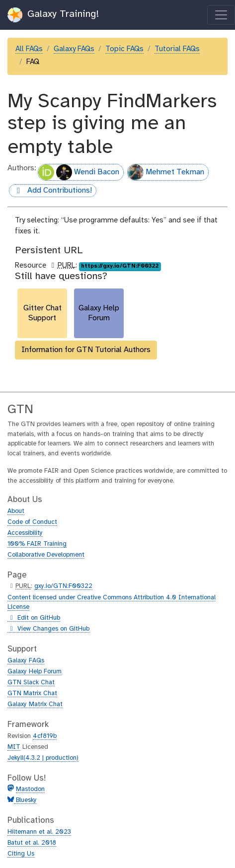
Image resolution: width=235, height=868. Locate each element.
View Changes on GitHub (48, 629)
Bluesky (25, 800)
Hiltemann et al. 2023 (39, 832)
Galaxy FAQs (74, 49)
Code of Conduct (32, 522)
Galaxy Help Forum (35, 672)
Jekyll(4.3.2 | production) (43, 758)
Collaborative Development (46, 555)
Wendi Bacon (79, 172)
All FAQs (29, 49)
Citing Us (21, 854)
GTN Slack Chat (31, 683)
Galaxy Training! (53, 15)
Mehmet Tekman (166, 172)
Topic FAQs (124, 49)
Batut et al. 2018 (32, 843)
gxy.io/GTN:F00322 (63, 586)
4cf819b (45, 736)
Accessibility (25, 533)
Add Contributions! (50, 191)
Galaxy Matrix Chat (35, 704)
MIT (14, 747)
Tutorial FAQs (177, 49)
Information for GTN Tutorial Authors (86, 350)
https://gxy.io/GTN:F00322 (120, 266)
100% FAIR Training (37, 544)
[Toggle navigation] (221, 15)
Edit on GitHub (34, 618)
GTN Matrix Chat (32, 693)
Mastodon (30, 789)
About (16, 511)
